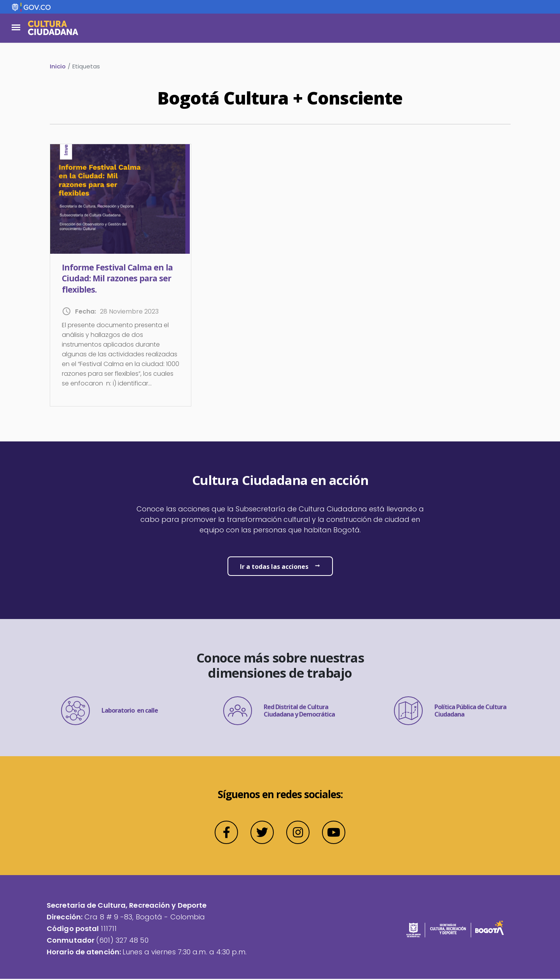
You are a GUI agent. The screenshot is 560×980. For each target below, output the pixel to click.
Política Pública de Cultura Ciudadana (450, 712)
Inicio (58, 66)
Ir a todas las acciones (274, 567)
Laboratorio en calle (109, 712)
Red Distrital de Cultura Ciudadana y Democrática (279, 712)
